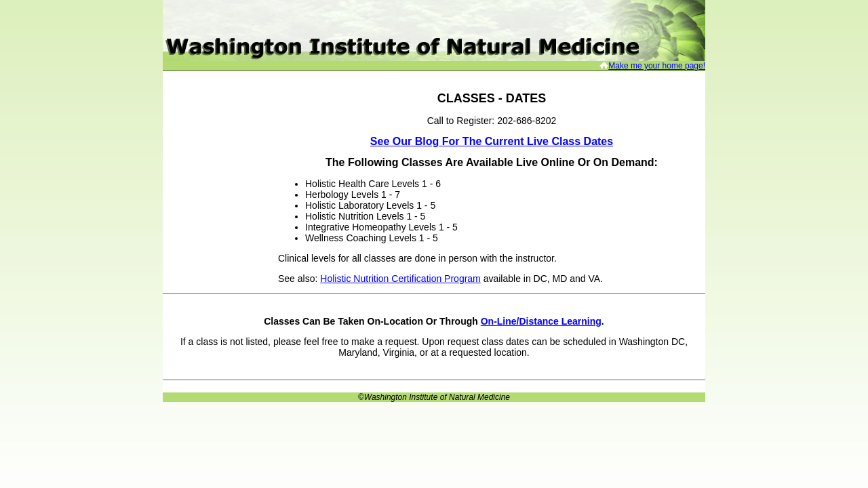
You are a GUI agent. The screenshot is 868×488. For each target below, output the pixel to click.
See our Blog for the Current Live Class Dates (492, 141)
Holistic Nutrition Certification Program (400, 279)
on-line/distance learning (541, 321)
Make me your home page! (657, 66)
